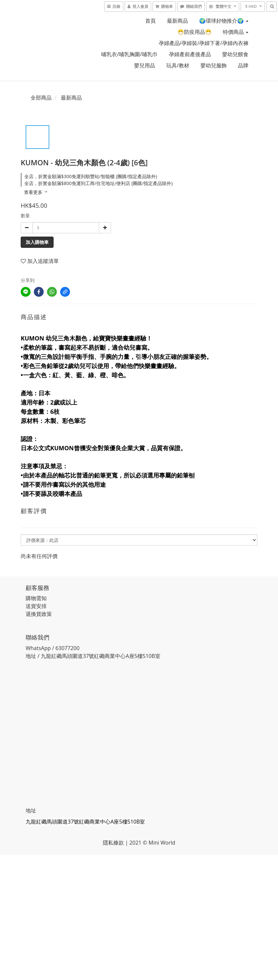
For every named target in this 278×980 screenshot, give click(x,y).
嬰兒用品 (145, 65)
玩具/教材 (178, 65)
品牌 (243, 65)
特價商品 (236, 32)
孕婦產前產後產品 (190, 54)
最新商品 (177, 21)
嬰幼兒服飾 (214, 65)
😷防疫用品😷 (195, 32)
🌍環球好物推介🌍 (224, 21)
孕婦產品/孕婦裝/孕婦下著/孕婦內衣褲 (204, 43)
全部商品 (41, 98)
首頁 (151, 21)
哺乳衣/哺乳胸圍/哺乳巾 (129, 54)
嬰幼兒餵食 (235, 54)
